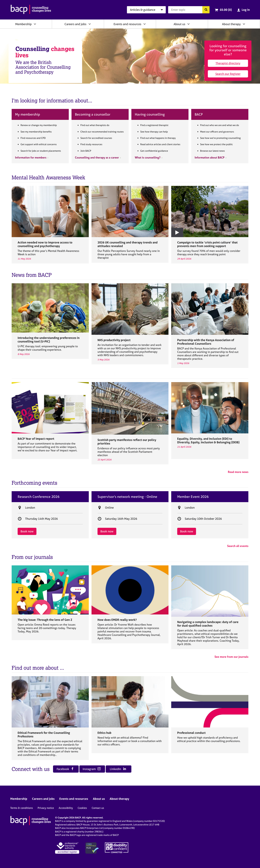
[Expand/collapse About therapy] (244, 24)
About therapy (231, 24)
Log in (246, 10)
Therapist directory (228, 63)
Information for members (31, 157)
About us (179, 24)
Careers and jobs (75, 24)
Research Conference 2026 (39, 497)
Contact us (98, 808)
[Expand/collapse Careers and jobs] (90, 24)
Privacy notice (46, 808)
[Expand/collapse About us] (188, 24)
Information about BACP (210, 157)
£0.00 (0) (226, 10)
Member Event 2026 (193, 497)
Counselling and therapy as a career (97, 157)
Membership (23, 24)
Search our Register (228, 74)
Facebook (65, 769)
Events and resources (127, 24)
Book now (27, 531)
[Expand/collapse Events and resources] (145, 24)
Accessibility (66, 808)
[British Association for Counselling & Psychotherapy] (31, 10)
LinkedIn (118, 769)
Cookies (82, 808)
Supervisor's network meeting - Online (127, 497)
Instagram (92, 769)
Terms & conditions (22, 808)
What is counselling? (148, 157)
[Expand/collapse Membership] (35, 24)
